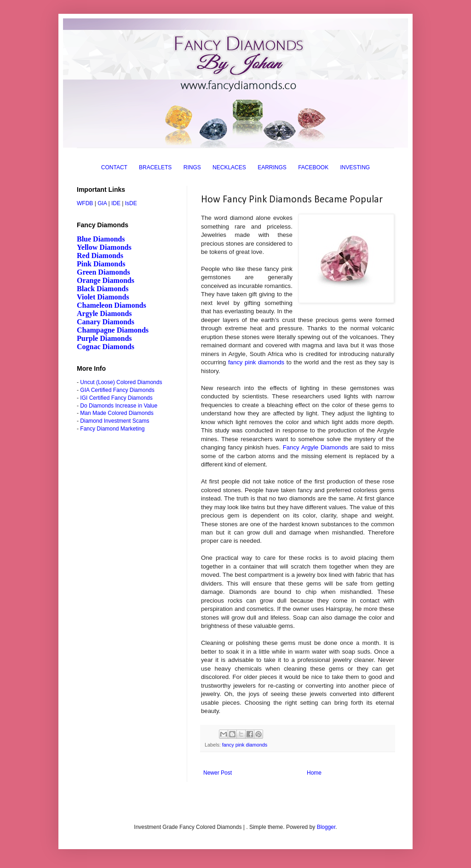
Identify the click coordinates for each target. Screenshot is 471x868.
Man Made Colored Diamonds (117, 413)
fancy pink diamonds (256, 362)
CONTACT (114, 167)
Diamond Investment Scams (115, 421)
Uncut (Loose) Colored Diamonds (121, 382)
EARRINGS (272, 167)
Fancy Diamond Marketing (112, 429)
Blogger (326, 827)
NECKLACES (229, 167)
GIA (102, 203)
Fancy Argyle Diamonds (316, 447)
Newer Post (218, 773)
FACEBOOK (313, 167)
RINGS (192, 167)
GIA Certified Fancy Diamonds (117, 390)
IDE (116, 203)
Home (314, 773)
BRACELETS (155, 167)
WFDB (85, 203)
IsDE (131, 203)
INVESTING (355, 167)
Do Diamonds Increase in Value (119, 406)
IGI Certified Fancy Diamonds (116, 398)
